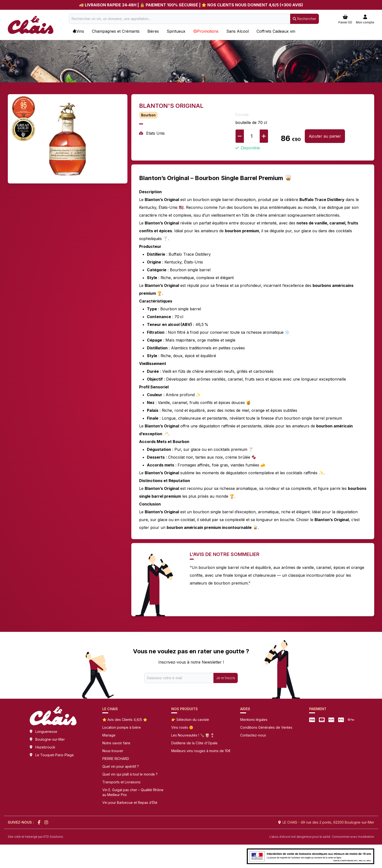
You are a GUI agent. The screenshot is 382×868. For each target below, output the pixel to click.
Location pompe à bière (122, 727)
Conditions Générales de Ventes (266, 727)
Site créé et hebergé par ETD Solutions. (36, 837)
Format (242, 115)
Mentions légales (254, 720)
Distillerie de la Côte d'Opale (194, 743)
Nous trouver (113, 751)
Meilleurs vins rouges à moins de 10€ (201, 751)
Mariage (109, 735)
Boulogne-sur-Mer (50, 739)
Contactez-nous (253, 735)
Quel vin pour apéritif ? (121, 766)
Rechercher (305, 19)
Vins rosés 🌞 (182, 727)
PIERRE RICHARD (116, 759)
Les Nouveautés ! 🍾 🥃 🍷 (193, 735)
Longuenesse (46, 732)
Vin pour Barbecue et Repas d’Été (130, 802)
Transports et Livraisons (121, 782)
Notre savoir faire (116, 743)
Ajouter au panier (325, 136)
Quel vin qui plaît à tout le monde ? (130, 774)
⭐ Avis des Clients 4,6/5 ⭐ (125, 720)
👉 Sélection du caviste (190, 720)
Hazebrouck (45, 747)
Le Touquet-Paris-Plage (55, 755)
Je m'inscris (226, 678)
